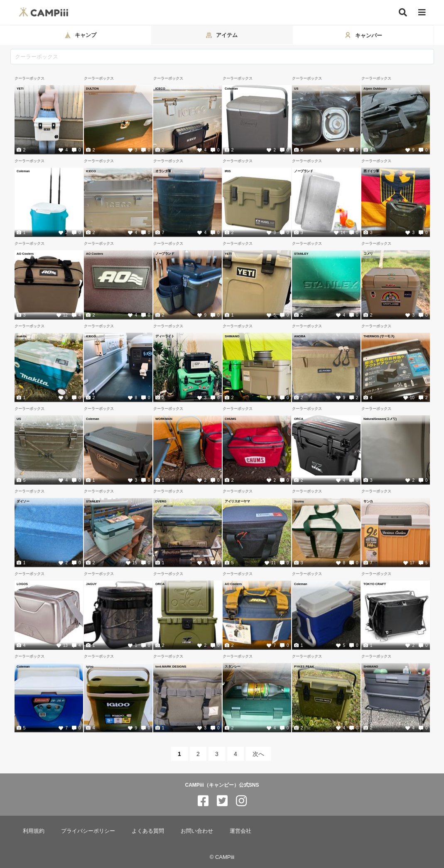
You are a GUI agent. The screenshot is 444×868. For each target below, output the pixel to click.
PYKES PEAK (304, 666)
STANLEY (301, 254)
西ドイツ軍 (371, 171)
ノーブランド (303, 171)
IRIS (228, 171)
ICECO (160, 88)
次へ (258, 754)
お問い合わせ (197, 831)
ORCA (299, 419)
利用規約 (34, 831)
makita (22, 336)
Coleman (231, 88)
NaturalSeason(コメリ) (380, 419)
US (296, 88)
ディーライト (165, 336)
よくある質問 (148, 831)
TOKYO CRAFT (375, 584)
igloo (90, 666)
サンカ (368, 501)
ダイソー (23, 501)
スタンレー (233, 666)
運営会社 (240, 831)
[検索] (403, 12)
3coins (299, 501)
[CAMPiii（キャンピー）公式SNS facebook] (203, 801)
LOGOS (22, 584)
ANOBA (300, 336)
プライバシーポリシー (88, 831)
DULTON (92, 88)
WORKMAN (164, 419)
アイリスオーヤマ (237, 501)
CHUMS (231, 419)
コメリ (368, 254)
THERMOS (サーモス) (379, 336)
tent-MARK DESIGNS (171, 666)
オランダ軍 (163, 171)
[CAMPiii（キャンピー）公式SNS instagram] (241, 801)
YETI (20, 88)
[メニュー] (422, 13)
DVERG (161, 501)
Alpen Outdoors (375, 88)
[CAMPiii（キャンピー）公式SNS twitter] (222, 801)
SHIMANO (232, 336)
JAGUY (91, 584)
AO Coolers (25, 254)
